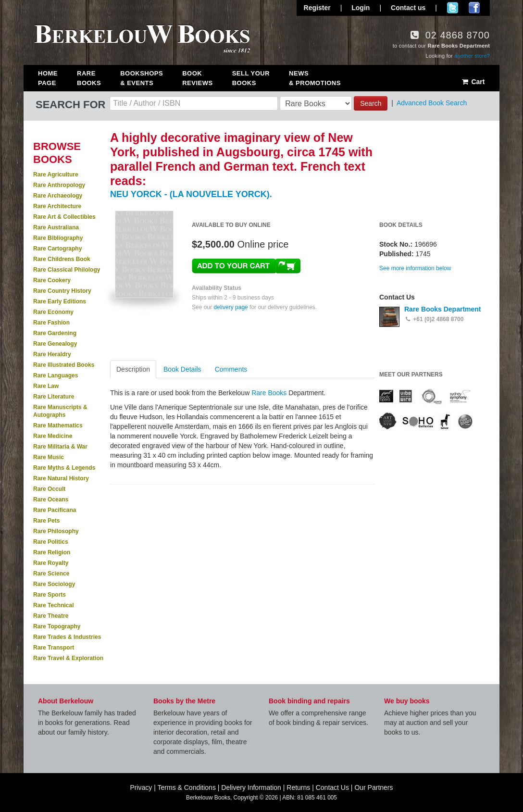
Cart (473, 82)
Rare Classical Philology (67, 270)
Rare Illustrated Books (64, 365)
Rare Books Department (443, 309)
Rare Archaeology (58, 196)
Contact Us (332, 787)
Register (317, 8)
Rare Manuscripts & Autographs (60, 411)
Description (133, 369)
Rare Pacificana (55, 510)
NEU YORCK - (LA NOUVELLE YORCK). (191, 194)
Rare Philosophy (56, 531)
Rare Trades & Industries (67, 637)
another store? (472, 56)
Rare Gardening (55, 333)
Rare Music (49, 457)
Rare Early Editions (60, 301)
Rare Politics (51, 542)
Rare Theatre (51, 616)
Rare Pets (46, 521)
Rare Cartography (57, 249)
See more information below (415, 268)
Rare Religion (52, 552)
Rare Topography (57, 626)
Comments (231, 369)
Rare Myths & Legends (64, 468)
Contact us (408, 8)
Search (371, 103)
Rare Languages (56, 375)
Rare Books (89, 78)
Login (361, 8)
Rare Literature (54, 397)
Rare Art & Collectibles (64, 217)
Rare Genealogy (55, 344)
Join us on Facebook (474, 8)
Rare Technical (53, 605)
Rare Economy (53, 312)
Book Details (182, 369)
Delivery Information (251, 787)
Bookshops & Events (142, 78)
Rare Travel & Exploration (68, 658)
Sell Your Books (251, 78)
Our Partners (374, 787)
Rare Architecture (57, 206)
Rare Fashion (51, 323)
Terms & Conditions (187, 787)
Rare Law (46, 386)
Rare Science (51, 574)
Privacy (141, 787)
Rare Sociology (54, 584)
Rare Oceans (51, 500)
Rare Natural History (61, 478)
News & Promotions (315, 78)
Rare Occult (49, 489)
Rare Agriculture (56, 175)
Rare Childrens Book (62, 259)
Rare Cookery (52, 280)
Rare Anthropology (59, 185)
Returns (298, 787)
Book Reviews (197, 78)
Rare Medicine (53, 436)
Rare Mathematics (58, 425)
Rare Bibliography (58, 238)
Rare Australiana (56, 227)
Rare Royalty (51, 563)
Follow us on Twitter (453, 8)
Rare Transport (54, 648)
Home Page (48, 78)
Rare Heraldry (52, 354)
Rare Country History (62, 291)
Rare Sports (50, 595)
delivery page (230, 307)
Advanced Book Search (432, 103)
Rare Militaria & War (60, 447)
